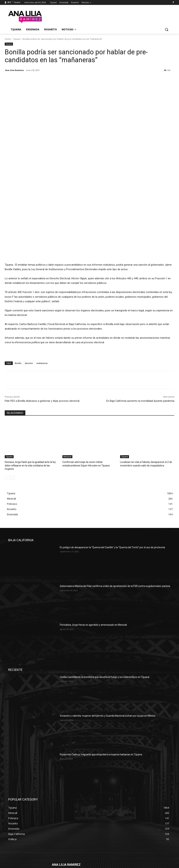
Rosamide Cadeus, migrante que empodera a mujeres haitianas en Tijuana (101, 694)
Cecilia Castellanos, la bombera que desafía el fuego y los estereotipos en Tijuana (105, 616)
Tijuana (17, 39)
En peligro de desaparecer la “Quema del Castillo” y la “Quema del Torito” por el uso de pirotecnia (112, 487)
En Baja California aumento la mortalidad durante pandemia (140, 344)
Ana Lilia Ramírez (15, 70)
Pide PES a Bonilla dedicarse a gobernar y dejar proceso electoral (42, 344)
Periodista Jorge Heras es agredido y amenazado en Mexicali (93, 564)
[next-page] (12, 417)
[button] (167, 29)
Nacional (67, 400)
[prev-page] (7, 417)
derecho (29, 307)
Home (8, 39)
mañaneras (42, 307)
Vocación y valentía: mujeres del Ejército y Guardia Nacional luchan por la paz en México (108, 655)
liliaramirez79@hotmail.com (79, 825)
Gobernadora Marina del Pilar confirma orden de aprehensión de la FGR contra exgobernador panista (115, 526)
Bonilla (18, 307)
